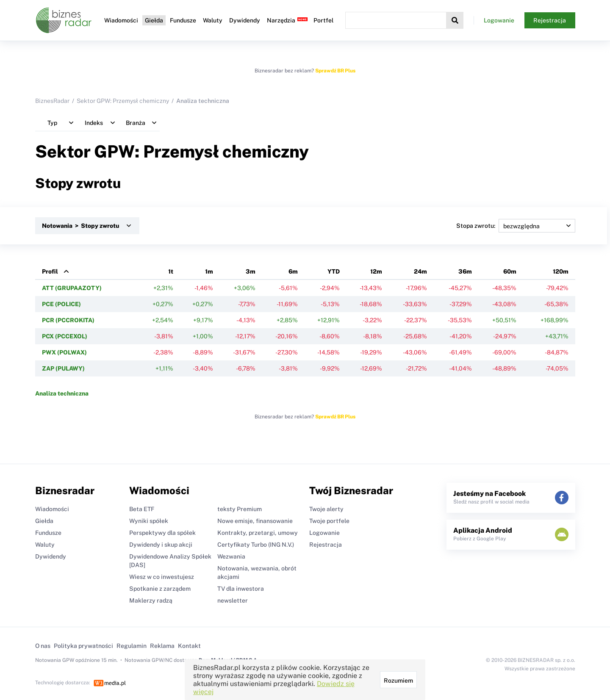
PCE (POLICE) (61, 304)
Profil (50, 271)
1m (209, 271)
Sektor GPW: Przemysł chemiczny (123, 101)
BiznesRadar (52, 101)
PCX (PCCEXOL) (65, 336)
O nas (43, 646)
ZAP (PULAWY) (63, 368)
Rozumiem (398, 681)
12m (376, 271)
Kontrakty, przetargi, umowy (258, 533)
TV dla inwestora (241, 589)
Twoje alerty (326, 509)
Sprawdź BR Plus (335, 71)
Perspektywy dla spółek (162, 533)
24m (420, 271)
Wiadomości (121, 20)
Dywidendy (245, 20)
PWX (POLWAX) (64, 352)
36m (465, 271)
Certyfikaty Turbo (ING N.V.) (256, 545)
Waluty (213, 20)
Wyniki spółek (149, 521)
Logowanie (499, 20)
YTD (334, 271)
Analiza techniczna (62, 393)
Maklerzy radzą (151, 600)
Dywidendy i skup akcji (161, 545)
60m (510, 271)
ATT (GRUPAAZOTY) (72, 288)
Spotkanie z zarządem (160, 589)
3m (251, 271)
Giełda (154, 20)
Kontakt (189, 646)
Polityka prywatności (83, 646)
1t (171, 271)
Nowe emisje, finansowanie (255, 521)
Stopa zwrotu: (516, 226)
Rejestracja (550, 20)
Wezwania (231, 556)
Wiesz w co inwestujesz (162, 577)
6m (293, 271)
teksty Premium (240, 509)
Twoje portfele (329, 521)
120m (561, 271)
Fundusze (183, 20)
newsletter (233, 600)
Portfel (323, 20)
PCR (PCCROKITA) (68, 320)
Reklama (162, 646)
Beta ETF (142, 509)
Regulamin (132, 646)
